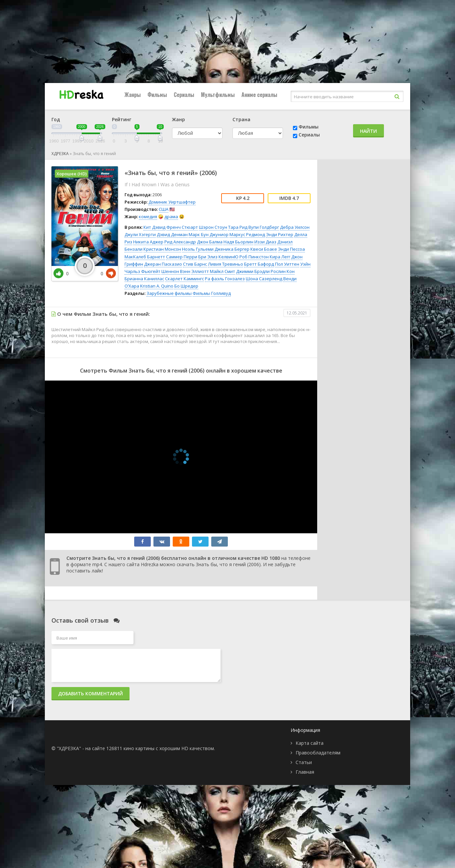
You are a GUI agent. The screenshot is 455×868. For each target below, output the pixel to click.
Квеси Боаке (264, 249)
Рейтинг (122, 119)
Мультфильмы (218, 95)
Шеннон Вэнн (176, 271)
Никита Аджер (148, 242)
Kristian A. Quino (157, 286)
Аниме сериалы (259, 95)
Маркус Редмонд (247, 234)
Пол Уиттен (287, 264)
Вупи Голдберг (264, 227)
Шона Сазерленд (264, 279)
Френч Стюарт (182, 227)
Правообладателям (318, 753)
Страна (241, 119)
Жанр (179, 119)
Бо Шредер (186, 286)
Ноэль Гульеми (198, 249)
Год (56, 119)
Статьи (304, 762)
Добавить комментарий (91, 694)
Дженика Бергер (232, 249)
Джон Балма (210, 242)
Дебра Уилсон (295, 227)
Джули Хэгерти (140, 234)
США (164, 209)
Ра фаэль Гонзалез (225, 279)
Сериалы (184, 95)
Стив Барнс (195, 264)
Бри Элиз (208, 257)
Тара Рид (238, 227)
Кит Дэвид (154, 227)
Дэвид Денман (172, 234)
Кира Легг (280, 257)
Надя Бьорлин (238, 242)
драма (171, 217)
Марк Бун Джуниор (209, 234)
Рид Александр (180, 242)
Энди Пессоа (291, 249)
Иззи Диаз (265, 242)
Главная (305, 772)
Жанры (133, 95)
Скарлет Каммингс (184, 279)
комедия (148, 217)
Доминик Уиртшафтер (172, 202)
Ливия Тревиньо (226, 264)
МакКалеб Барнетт (145, 257)
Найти (368, 131)
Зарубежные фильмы (169, 293)
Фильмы (157, 95)
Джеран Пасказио (163, 264)
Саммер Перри (182, 257)
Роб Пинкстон (254, 257)
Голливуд (221, 293)
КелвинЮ (228, 257)
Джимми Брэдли (253, 271)
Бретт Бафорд (259, 264)
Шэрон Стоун (213, 227)
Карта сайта (310, 743)
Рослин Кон (283, 271)
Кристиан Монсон (162, 249)
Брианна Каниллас (144, 279)
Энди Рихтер (280, 234)
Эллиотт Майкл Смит (213, 271)
